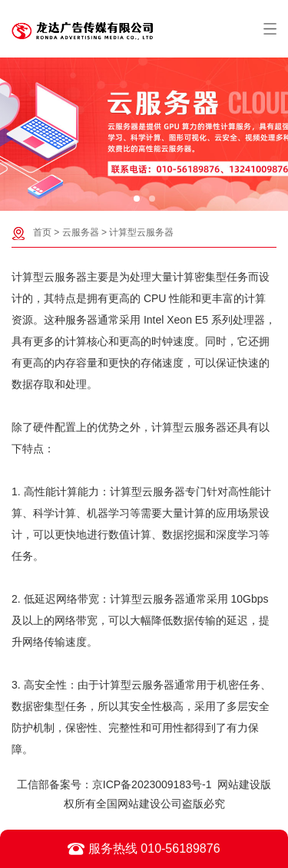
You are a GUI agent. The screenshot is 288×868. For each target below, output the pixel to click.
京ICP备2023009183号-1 (152, 784)
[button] (137, 199)
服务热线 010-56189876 (144, 849)
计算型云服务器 (141, 232)
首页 (42, 232)
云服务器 (81, 232)
